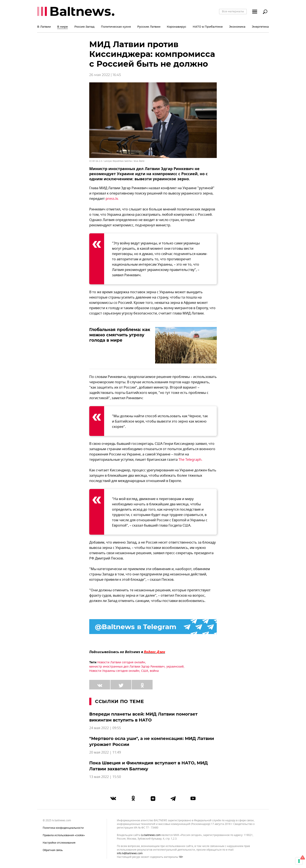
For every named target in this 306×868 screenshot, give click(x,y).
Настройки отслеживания (59, 843)
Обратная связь (53, 850)
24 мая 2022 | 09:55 (105, 728)
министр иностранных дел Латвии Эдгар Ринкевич (127, 667)
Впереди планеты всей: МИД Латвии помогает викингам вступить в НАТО (143, 717)
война (154, 671)
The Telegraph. (190, 460)
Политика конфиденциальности (63, 828)
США (145, 671)
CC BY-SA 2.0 (96, 161)
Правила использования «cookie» (64, 835)
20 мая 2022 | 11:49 (105, 752)
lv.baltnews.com (151, 835)
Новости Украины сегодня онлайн (114, 671)
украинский (175, 667)
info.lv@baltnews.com (130, 853)
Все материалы (233, 11)
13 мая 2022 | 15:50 (105, 777)
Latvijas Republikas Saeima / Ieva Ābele (124, 161)
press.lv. (112, 199)
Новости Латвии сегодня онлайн (121, 662)
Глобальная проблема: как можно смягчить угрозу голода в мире (120, 335)
